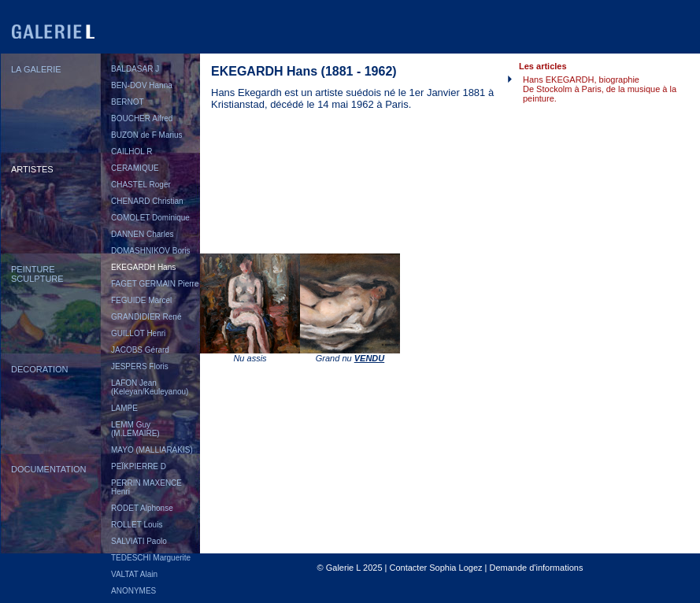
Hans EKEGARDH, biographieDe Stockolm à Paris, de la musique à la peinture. (600, 89)
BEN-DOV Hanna (142, 85)
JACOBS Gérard (140, 350)
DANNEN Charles (142, 234)
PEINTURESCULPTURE (37, 274)
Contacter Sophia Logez (435, 568)
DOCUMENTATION (49, 469)
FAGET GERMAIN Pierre (155, 284)
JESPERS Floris (140, 366)
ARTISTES (32, 169)
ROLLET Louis (137, 525)
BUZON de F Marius (147, 135)
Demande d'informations (537, 568)
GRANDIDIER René (146, 317)
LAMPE (124, 408)
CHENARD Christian (147, 201)
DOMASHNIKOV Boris (151, 251)
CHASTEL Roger (141, 185)
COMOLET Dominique (150, 218)
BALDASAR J (135, 69)
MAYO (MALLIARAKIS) (152, 450)
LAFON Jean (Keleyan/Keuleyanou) (150, 387)
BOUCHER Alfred (142, 118)
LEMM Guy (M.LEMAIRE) (135, 429)
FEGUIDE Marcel (141, 300)
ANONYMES (133, 591)
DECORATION (40, 369)
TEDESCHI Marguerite (151, 558)
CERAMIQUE (135, 168)
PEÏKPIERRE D (139, 466)
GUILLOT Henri (138, 333)
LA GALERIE (36, 69)
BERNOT (128, 102)
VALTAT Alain (134, 574)
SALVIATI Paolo (139, 541)
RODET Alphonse (142, 508)
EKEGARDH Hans (143, 267)
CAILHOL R (131, 152)
